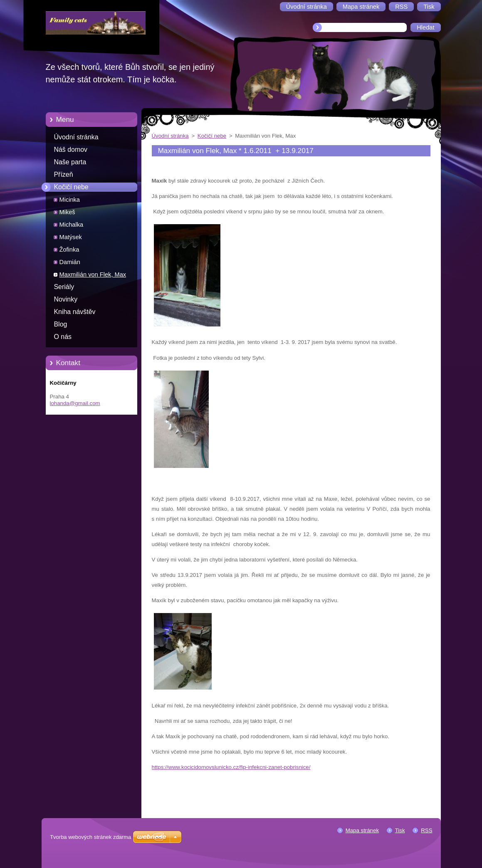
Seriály (64, 287)
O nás (63, 337)
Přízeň (64, 174)
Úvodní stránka (76, 137)
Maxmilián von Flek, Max (93, 274)
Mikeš (67, 212)
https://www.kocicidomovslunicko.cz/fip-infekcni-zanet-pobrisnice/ (231, 767)
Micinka (70, 200)
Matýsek (71, 237)
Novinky (66, 299)
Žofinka (69, 250)
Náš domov (71, 150)
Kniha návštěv (75, 312)
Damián (70, 262)
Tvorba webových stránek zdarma (90, 837)
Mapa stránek (362, 830)
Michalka (72, 225)
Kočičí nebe (71, 187)
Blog (61, 324)
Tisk (400, 830)
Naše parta (70, 162)
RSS (426, 830)
